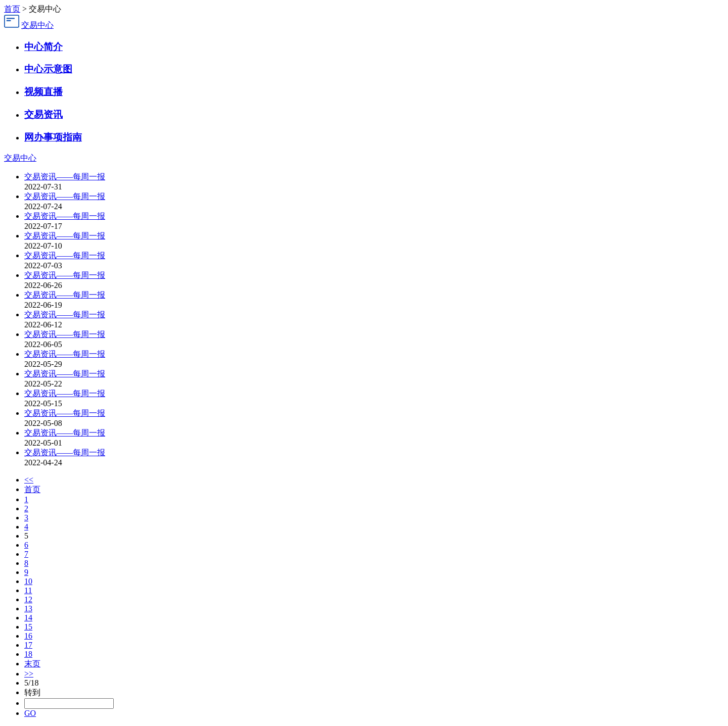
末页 (32, 664)
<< (29, 480)
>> (29, 674)
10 (28, 581)
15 (28, 627)
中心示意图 (48, 69)
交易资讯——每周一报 (65, 177)
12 (28, 599)
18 (28, 654)
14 (28, 618)
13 (28, 609)
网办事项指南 (53, 137)
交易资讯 (43, 114)
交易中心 (37, 25)
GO (30, 713)
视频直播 (43, 92)
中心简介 (43, 47)
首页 (12, 9)
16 (28, 636)
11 (28, 590)
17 (28, 645)
